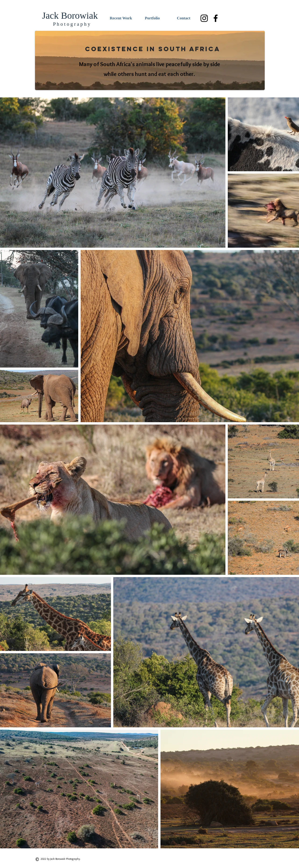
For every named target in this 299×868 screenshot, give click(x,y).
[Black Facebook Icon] (216, 18)
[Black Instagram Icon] (204, 18)
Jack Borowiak (70, 16)
